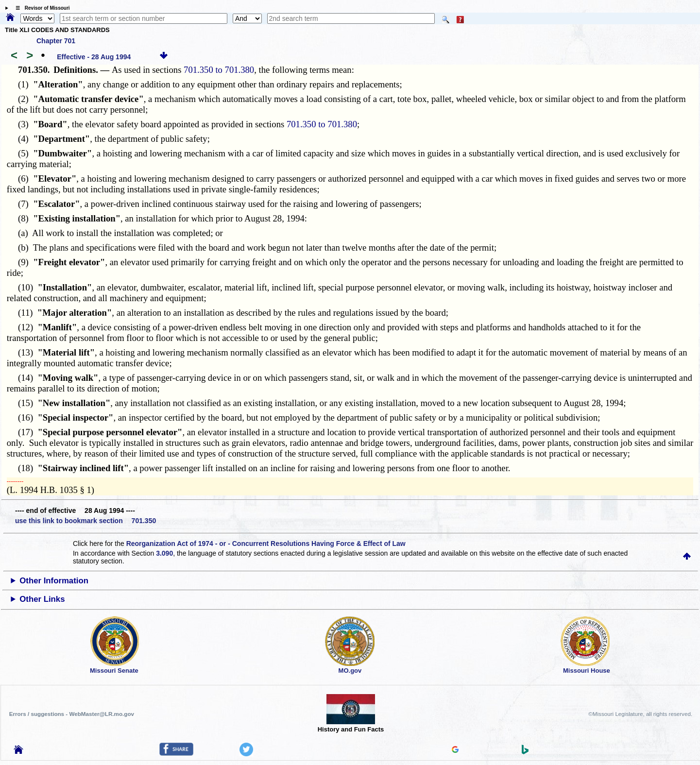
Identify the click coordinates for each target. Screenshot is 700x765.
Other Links (42, 599)
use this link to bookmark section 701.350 (85, 521)
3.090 (164, 553)
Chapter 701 (56, 41)
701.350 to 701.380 (219, 70)
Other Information (54, 581)
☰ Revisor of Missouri (40, 8)
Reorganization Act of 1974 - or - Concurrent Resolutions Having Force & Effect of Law (266, 544)
